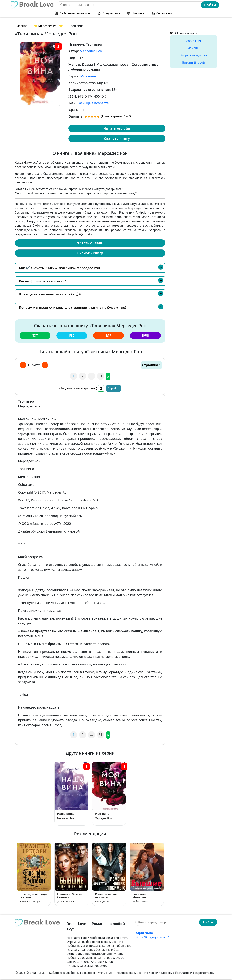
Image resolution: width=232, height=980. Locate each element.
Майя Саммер (141, 903)
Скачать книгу (117, 139)
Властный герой (193, 62)
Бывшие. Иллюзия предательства (144, 897)
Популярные (111, 13)
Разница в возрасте (93, 103)
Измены (193, 48)
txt (35, 335)
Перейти (113, 388)
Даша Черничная (67, 903)
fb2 (72, 335)
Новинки (138, 13)
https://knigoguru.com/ (152, 938)
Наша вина (66, 814)
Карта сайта (144, 934)
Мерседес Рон (91, 51)
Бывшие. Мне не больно (70, 897)
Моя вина (88, 76)
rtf (109, 335)
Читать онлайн (117, 128)
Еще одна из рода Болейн (33, 897)
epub (145, 335)
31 (101, 376)
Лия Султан (102, 903)
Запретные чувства (193, 55)
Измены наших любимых (106, 897)
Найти (210, 5)
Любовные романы (73, 13)
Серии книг (164, 13)
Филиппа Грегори (30, 903)
